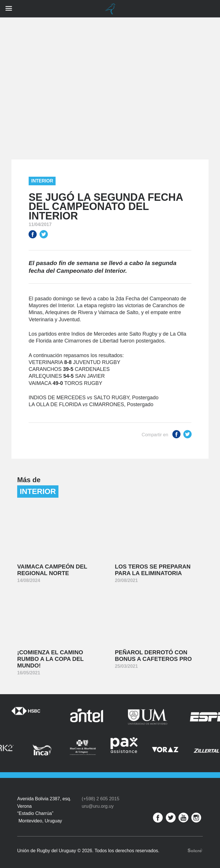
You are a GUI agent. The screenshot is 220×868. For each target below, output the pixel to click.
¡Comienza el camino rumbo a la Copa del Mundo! (50, 659)
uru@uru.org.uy (98, 803)
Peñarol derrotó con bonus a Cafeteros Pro (153, 656)
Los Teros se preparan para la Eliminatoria (153, 570)
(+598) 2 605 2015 (100, 796)
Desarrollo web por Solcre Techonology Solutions (195, 847)
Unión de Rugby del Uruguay (110, 9)
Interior (42, 181)
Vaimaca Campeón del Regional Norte (52, 570)
